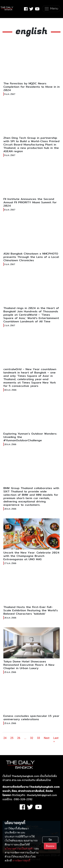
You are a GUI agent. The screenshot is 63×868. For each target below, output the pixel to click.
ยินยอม (50, 846)
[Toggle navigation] (51, 9)
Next (47, 738)
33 (38, 738)
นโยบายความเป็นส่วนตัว (19, 849)
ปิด (50, 840)
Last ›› (56, 740)
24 (5, 738)
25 (12, 738)
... (25, 738)
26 (19, 738)
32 (32, 738)
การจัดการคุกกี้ (21, 861)
